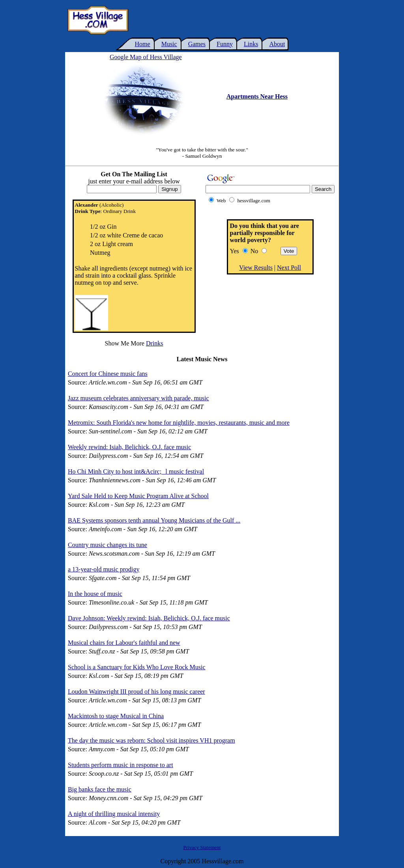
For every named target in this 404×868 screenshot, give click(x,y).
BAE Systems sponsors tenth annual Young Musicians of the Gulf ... (154, 520)
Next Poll (289, 268)
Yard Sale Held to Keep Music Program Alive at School (138, 496)
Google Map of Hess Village (146, 57)
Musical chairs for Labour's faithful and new (124, 643)
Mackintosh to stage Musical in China (116, 716)
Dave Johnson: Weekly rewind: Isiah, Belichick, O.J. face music (149, 618)
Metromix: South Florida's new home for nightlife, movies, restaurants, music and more (179, 423)
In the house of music (95, 594)
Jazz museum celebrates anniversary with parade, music (138, 398)
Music (169, 44)
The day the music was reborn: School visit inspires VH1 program (151, 740)
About (277, 44)
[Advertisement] (235, 20)
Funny (225, 44)
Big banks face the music (100, 789)
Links (251, 44)
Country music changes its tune (108, 545)
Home (143, 44)
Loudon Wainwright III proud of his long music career (137, 692)
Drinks (155, 343)
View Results (256, 268)
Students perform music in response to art (121, 765)
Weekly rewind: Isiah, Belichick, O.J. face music (129, 447)
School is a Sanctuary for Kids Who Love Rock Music (137, 667)
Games (197, 44)
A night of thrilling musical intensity (114, 814)
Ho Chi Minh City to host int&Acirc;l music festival (136, 471)
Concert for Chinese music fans (108, 374)
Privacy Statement (202, 847)
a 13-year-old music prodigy (104, 569)
